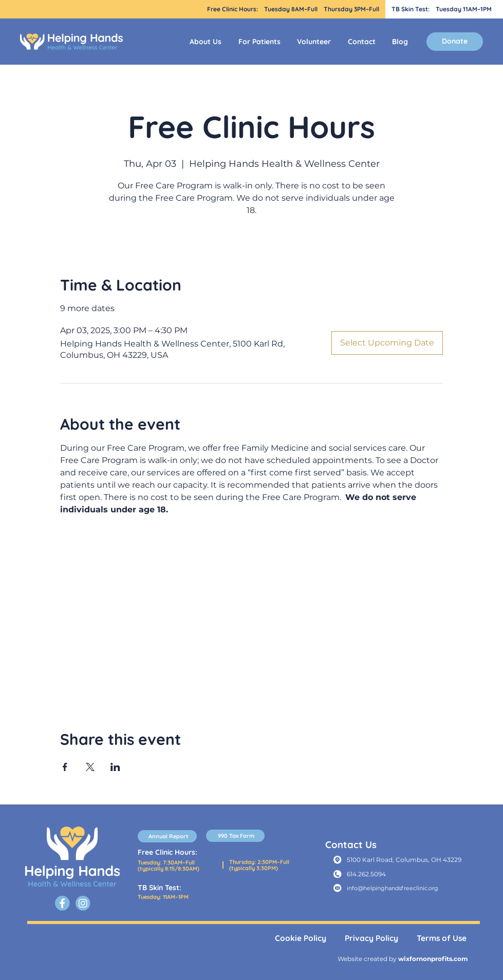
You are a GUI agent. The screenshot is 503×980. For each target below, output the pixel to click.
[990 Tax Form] (236, 836)
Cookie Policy (301, 938)
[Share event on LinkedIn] (115, 767)
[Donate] (455, 42)
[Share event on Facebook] (65, 767)
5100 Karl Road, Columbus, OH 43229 (404, 860)
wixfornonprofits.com (433, 959)
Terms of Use (442, 938)
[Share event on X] (90, 767)
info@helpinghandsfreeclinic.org (393, 888)
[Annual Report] (167, 836)
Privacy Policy (371, 938)
